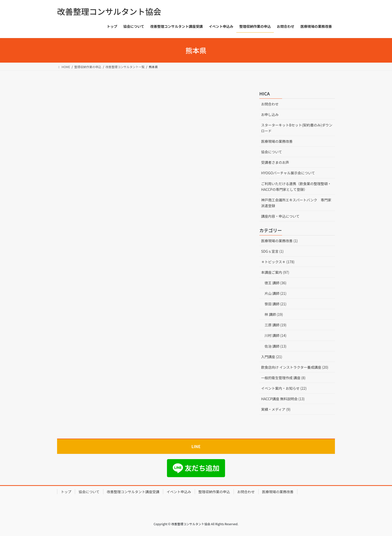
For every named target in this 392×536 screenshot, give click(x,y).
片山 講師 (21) (275, 293)
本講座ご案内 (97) (275, 272)
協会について (272, 152)
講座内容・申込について (280, 216)
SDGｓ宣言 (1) (272, 251)
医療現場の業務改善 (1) (279, 241)
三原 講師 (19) (275, 325)
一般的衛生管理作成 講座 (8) (283, 378)
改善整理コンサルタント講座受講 (133, 492)
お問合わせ (270, 104)
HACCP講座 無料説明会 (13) (283, 399)
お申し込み (270, 114)
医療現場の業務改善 (277, 141)
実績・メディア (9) (276, 409)
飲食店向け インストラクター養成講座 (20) (295, 367)
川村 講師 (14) (275, 335)
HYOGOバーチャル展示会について (288, 173)
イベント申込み (179, 492)
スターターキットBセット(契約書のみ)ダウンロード (297, 128)
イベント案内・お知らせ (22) (284, 388)
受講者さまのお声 (275, 162)
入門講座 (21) (272, 357)
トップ (66, 492)
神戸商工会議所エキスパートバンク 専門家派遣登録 (296, 203)
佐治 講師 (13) (275, 346)
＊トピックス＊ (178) (278, 262)
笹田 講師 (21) (275, 304)
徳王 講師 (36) (275, 283)
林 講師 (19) (274, 314)
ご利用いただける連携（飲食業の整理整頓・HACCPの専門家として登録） (296, 186)
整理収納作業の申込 (214, 492)
